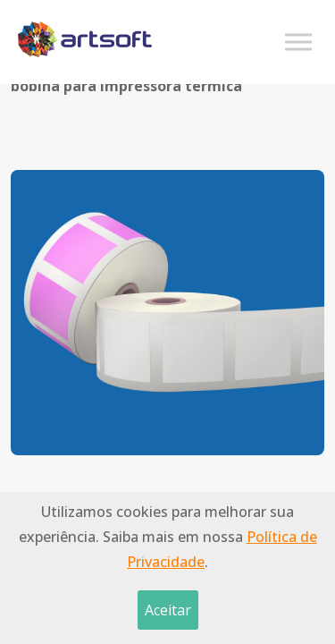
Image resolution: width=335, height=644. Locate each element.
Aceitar (168, 610)
